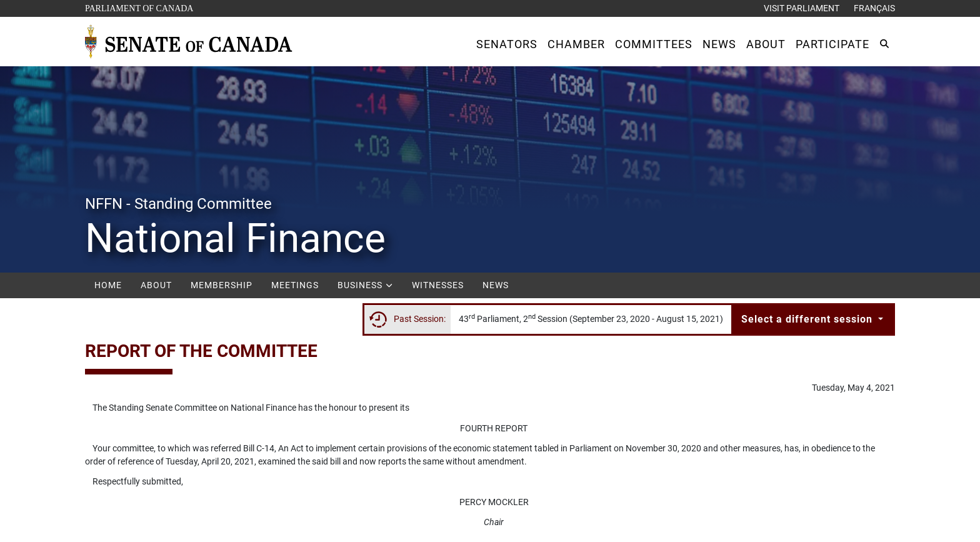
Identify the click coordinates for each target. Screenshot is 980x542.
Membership (222, 285)
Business (365, 285)
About (156, 285)
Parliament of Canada (139, 7)
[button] (507, 44)
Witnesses (438, 285)
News (496, 285)
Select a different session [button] (808, 319)
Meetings (295, 285)
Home (108, 285)
